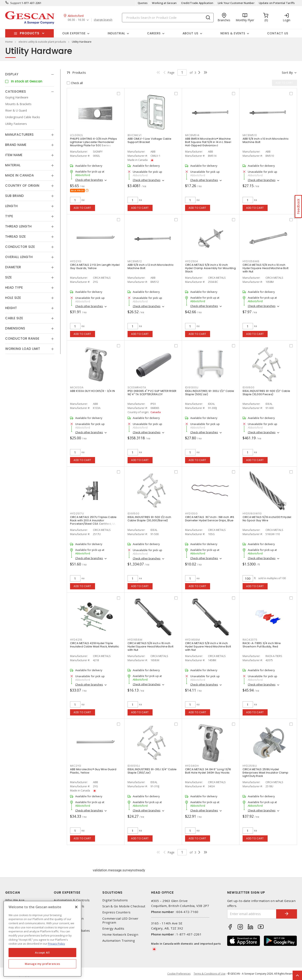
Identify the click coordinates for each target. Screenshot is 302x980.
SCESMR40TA (137, 387)
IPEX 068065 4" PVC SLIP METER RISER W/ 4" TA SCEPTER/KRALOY (152, 393)
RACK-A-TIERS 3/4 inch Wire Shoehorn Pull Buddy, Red (262, 645)
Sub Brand (15, 196)
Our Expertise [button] (74, 33)
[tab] (30, 74)
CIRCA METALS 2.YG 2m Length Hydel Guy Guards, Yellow (95, 266)
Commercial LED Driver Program (120, 920)
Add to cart (82, 208)
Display (12, 74)
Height (11, 308)
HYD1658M (135, 640)
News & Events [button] (233, 33)
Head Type (14, 288)
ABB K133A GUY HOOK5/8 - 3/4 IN (93, 391)
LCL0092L (77, 135)
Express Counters (116, 912)
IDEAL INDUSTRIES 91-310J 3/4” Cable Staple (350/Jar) (152, 771)
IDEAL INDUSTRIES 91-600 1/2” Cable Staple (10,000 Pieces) (266, 393)
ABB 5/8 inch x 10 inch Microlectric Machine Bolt (266, 140)
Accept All (42, 953)
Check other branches (89, 180)
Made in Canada (20, 175)
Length (11, 206)
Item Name (14, 155)
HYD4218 (76, 640)
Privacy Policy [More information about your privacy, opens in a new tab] (56, 944)
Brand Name (16, 145)
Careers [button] (154, 33)
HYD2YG (76, 261)
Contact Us (278, 33)
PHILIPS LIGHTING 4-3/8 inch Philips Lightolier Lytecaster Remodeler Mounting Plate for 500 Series (94, 142)
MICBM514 (192, 135)
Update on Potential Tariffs (277, 3)
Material (13, 165)
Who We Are (15, 900)
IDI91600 (249, 387)
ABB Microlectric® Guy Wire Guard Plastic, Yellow (93, 771)
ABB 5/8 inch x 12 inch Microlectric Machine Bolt (151, 266)
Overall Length (19, 257)
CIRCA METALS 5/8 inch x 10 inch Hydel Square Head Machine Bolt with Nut (266, 268)
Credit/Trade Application (197, 3)
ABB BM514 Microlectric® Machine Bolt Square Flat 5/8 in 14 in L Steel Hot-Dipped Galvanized (208, 142)
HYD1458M (192, 640)
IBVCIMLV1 (135, 135)
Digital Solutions (115, 900)
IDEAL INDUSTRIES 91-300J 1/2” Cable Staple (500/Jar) (210, 393)
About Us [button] (190, 33)
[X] (76, 907)
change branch (103, 20)
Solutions (112, 892)
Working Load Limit (23, 349)
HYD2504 (192, 261)
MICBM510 (250, 135)
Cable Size (14, 318)
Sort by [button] (287, 72)
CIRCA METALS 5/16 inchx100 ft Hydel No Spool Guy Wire (267, 519)
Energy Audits (113, 928)
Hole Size (13, 298)
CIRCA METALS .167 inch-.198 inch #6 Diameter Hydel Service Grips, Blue (210, 519)
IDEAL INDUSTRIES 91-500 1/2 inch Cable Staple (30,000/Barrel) (149, 519)
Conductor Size (20, 247)
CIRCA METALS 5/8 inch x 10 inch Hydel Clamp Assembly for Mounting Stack (210, 268)
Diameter (13, 267)
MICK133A (77, 387)
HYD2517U (77, 514)
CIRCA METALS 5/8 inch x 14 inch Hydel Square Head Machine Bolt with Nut (208, 647)
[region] (42, 939)
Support (16, 3)
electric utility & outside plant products (42, 42)
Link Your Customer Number (236, 3)
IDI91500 (133, 514)
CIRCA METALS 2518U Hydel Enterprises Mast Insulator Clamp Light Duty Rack (266, 773)
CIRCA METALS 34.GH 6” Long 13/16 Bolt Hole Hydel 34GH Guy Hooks (208, 771)
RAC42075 (250, 640)
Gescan (13, 892)
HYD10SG (191, 514)
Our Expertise (67, 892)
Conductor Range (22, 338)
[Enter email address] (252, 914)
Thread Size (16, 237)
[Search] (168, 18)
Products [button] (30, 33)
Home (9, 42)
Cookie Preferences (179, 974)
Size (9, 277)
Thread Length (18, 226)
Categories (16, 91)
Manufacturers (19, 135)
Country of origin (22, 186)
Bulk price (77, 191)
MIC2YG (76, 766)
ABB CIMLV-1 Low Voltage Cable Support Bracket (149, 140)
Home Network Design (120, 935)
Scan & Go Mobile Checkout (124, 906)
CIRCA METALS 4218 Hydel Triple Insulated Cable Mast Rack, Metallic (95, 645)
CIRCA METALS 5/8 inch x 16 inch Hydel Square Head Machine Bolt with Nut (151, 647)
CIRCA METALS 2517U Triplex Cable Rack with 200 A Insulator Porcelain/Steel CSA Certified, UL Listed (93, 522)
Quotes (143, 3)
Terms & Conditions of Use (210, 974)
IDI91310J (134, 766)
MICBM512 (135, 261)
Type (9, 216)
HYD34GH (192, 766)
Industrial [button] (117, 33)
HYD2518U (250, 766)
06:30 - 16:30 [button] (76, 20)
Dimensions (15, 328)
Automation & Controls (72, 900)
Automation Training (119, 941)
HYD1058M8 (251, 261)
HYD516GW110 (252, 514)
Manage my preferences (43, 964)
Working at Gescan (164, 3)
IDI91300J (192, 387)
